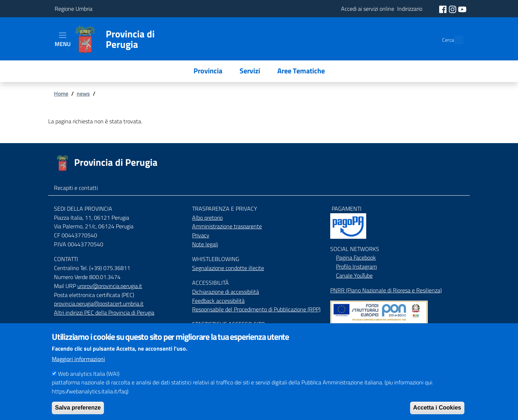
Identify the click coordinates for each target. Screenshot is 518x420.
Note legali (205, 244)
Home (61, 93)
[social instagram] (453, 9)
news (83, 93)
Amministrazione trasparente (227, 226)
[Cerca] (455, 40)
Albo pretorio (207, 218)
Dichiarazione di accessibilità (226, 292)
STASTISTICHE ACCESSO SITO (229, 324)
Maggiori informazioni (78, 368)
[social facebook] (444, 9)
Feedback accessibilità (218, 301)
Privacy (201, 235)
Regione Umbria (74, 9)
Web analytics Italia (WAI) (89, 383)
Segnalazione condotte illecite (228, 268)
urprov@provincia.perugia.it (110, 286)
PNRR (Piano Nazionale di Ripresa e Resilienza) (386, 290)
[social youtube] (462, 9)
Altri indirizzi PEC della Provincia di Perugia (104, 312)
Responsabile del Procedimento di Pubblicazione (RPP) (256, 309)
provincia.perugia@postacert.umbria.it (99, 303)
